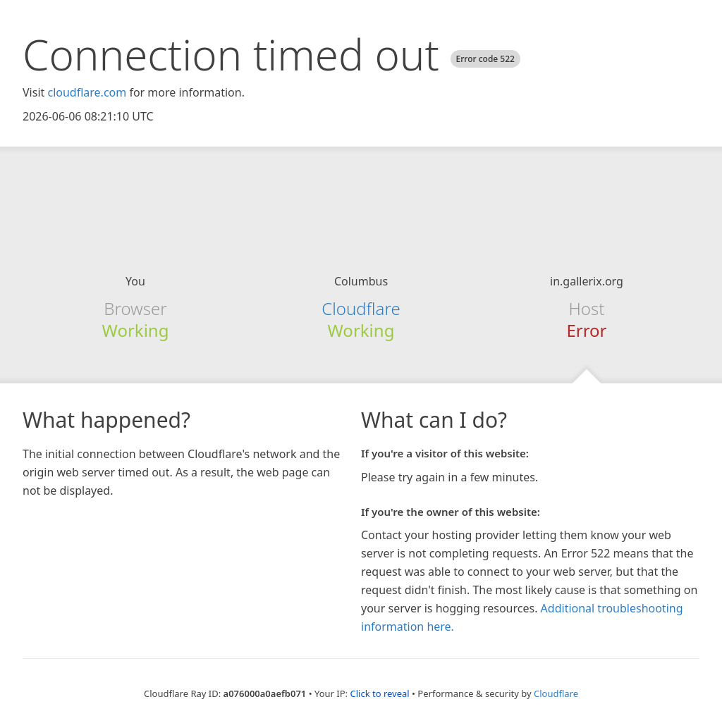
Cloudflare (361, 308)
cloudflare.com (87, 92)
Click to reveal (379, 693)
